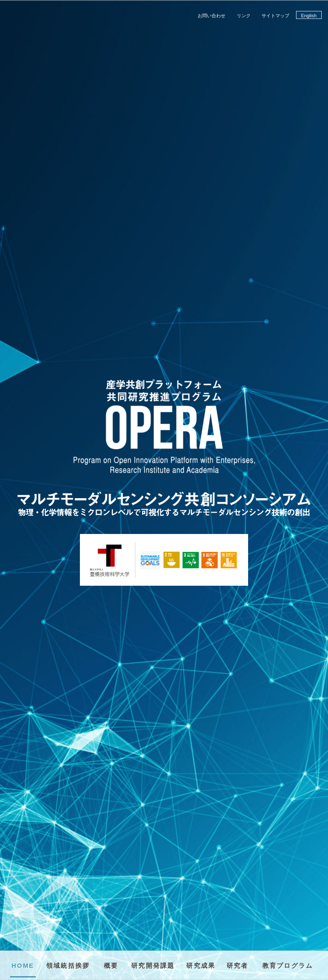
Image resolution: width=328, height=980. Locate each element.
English (309, 16)
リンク (244, 16)
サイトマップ (275, 16)
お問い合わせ (212, 16)
